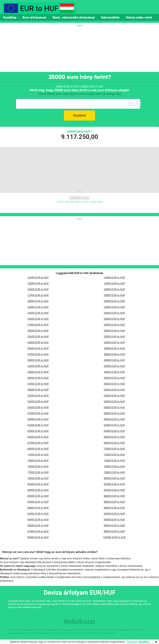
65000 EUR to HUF (38, 437)
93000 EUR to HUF (38, 520)
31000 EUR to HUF (38, 337)
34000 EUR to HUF (114, 343)
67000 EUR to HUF (38, 443)
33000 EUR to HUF (38, 343)
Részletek (132, 642)
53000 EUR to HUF (38, 402)
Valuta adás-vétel (139, 17)
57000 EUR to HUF (38, 413)
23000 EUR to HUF (38, 313)
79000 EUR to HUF (38, 478)
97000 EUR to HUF (38, 531)
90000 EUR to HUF (114, 508)
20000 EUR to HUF (114, 301)
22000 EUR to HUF (114, 307)
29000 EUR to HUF (38, 331)
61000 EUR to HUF (38, 425)
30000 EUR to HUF (114, 331)
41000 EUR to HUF (38, 366)
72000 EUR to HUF (114, 455)
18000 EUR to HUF (114, 295)
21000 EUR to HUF (38, 307)
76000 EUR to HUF (114, 466)
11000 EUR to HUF (38, 278)
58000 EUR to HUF (114, 413)
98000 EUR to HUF (114, 531)
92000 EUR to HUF (114, 514)
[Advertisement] (79, 49)
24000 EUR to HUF (114, 313)
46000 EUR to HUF (114, 378)
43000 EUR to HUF (38, 372)
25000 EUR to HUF (38, 319)
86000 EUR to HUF (114, 496)
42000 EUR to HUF (114, 366)
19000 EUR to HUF (38, 301)
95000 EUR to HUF (38, 526)
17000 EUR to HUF (38, 295)
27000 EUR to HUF (38, 325)
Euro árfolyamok (35, 17)
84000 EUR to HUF (114, 490)
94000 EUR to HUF (114, 520)
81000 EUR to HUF (38, 484)
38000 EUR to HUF (114, 354)
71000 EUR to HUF (38, 455)
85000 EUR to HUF (38, 496)
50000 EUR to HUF (114, 390)
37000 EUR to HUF (38, 354)
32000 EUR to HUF (114, 337)
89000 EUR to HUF (38, 508)
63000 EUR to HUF (38, 431)
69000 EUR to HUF (38, 449)
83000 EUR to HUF (38, 490)
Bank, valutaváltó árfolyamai (74, 17)
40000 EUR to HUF (114, 360)
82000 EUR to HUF (114, 484)
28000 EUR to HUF (114, 325)
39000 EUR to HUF (38, 360)
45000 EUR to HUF (38, 378)
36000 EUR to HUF (114, 348)
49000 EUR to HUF (38, 390)
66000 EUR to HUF (114, 437)
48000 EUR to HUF (114, 384)
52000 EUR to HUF (114, 396)
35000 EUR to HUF (38, 348)
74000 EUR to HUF (114, 461)
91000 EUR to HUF (38, 514)
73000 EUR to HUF (38, 461)
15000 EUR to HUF (38, 289)
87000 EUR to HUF (38, 502)
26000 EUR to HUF (114, 319)
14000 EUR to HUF (114, 283)
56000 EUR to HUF (114, 407)
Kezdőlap (10, 17)
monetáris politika (37, 577)
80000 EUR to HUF (114, 478)
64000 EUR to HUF (114, 431)
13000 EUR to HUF (38, 283)
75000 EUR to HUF (38, 466)
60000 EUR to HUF (114, 419)
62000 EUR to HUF (114, 425)
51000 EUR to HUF (38, 396)
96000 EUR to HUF (114, 526)
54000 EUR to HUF (114, 402)
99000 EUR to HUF (38, 537)
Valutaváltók (110, 17)
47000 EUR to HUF (38, 384)
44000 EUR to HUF (114, 372)
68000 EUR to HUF (114, 443)
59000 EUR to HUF (38, 419)
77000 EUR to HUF (38, 472)
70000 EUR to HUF (114, 449)
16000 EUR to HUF (114, 289)
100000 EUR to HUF (115, 537)
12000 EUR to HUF (114, 278)
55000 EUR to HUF (38, 407)
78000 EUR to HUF (114, 472)
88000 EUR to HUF (114, 502)
